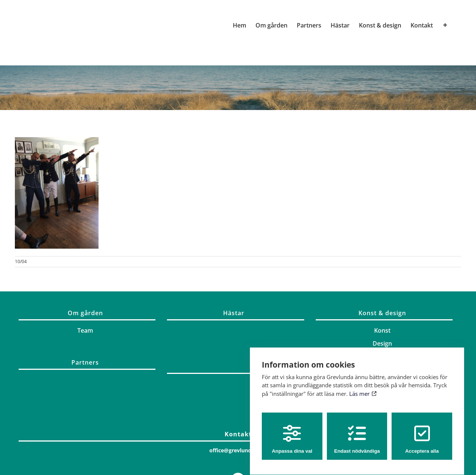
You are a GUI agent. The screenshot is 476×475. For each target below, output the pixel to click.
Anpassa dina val (292, 432)
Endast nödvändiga (357, 432)
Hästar (234, 313)
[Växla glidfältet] (445, 25)
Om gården (85, 313)
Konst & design (382, 313)
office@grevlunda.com (238, 450)
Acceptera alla (422, 432)
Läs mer (363, 387)
